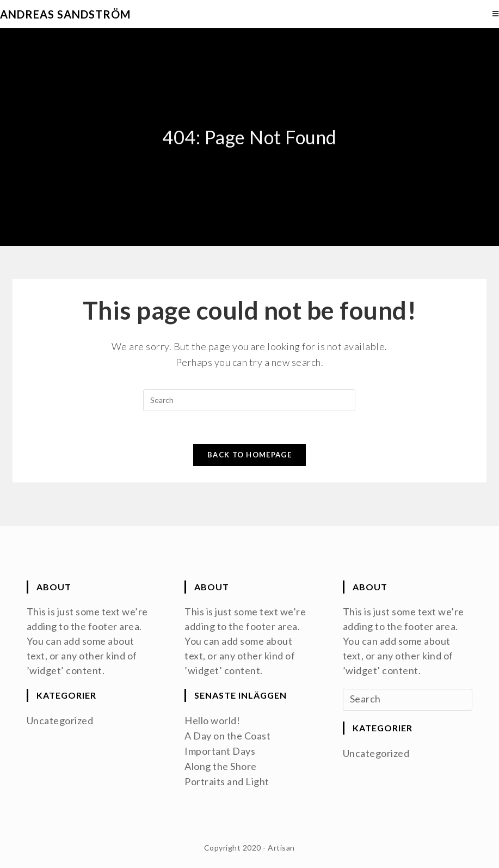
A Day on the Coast (227, 736)
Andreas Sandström (65, 14)
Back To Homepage (249, 455)
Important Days (220, 751)
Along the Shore (221, 766)
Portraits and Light (227, 781)
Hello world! (212, 720)
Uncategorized (60, 720)
